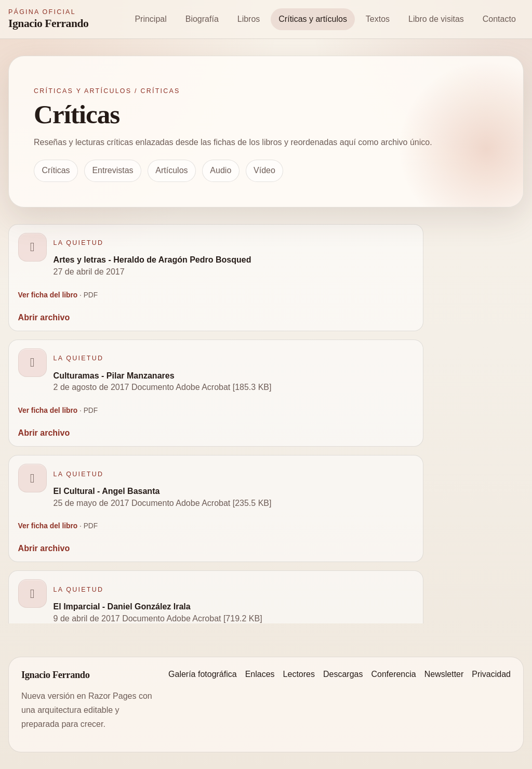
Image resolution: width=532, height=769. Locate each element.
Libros (249, 19)
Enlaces (260, 674)
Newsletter (444, 674)
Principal (150, 19)
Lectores (299, 674)
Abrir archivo (44, 317)
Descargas (343, 674)
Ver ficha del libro (48, 295)
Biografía (202, 19)
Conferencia (393, 674)
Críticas (56, 170)
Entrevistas (112, 170)
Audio (221, 170)
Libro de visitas (436, 19)
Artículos (171, 170)
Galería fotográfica (203, 674)
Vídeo (264, 170)
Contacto (499, 19)
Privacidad (491, 674)
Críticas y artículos (313, 19)
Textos (378, 19)
